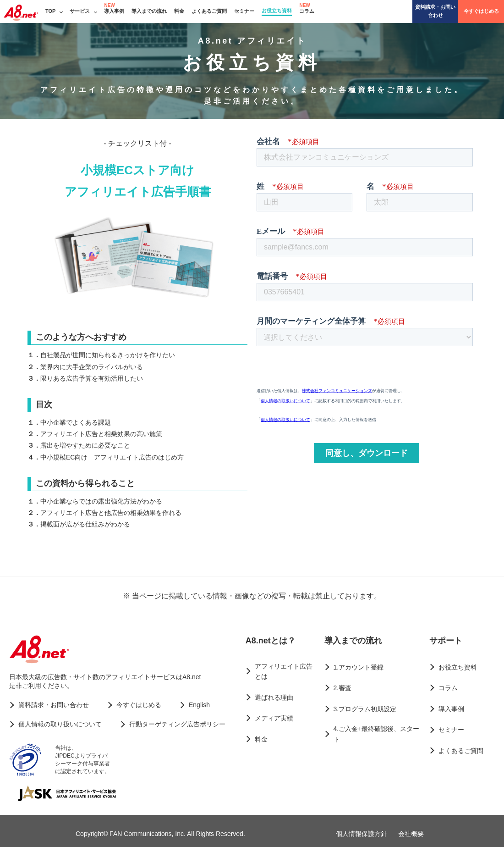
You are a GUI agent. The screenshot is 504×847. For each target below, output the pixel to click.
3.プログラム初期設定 (365, 709)
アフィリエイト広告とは (284, 671)
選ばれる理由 (274, 698)
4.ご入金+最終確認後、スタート (377, 734)
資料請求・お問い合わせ (435, 11)
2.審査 (343, 688)
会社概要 (411, 834)
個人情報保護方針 (362, 834)
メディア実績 (274, 718)
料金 (179, 11)
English (199, 705)
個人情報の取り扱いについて (60, 724)
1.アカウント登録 (359, 667)
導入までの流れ (149, 11)
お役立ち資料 (277, 11)
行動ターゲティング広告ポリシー (177, 724)
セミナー (244, 11)
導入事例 (114, 11)
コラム (307, 11)
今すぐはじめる (481, 11)
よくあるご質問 (209, 11)
